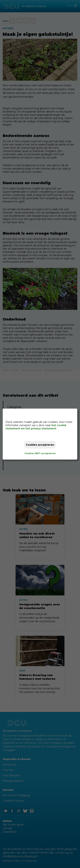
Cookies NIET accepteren (40, 453)
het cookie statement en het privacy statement (36, 427)
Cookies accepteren (40, 445)
